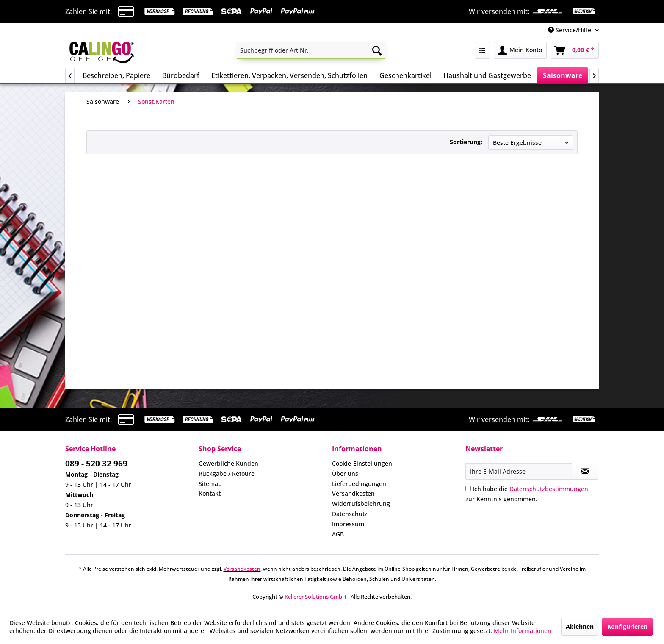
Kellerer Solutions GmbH (315, 597)
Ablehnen (580, 626)
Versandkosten (353, 493)
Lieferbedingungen (359, 484)
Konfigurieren (627, 626)
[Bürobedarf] (181, 75)
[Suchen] (377, 50)
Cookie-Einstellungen (362, 463)
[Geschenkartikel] (405, 75)
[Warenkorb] (575, 50)
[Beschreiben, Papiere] (116, 75)
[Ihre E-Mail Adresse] (519, 471)
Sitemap (210, 484)
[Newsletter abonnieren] (585, 471)
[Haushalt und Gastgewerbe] (487, 75)
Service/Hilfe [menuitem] (570, 30)
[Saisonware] (563, 75)
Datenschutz (350, 514)
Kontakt (210, 493)
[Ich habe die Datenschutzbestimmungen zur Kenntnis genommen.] (468, 488)
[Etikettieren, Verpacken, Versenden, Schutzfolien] (289, 75)
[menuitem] (311, 50)
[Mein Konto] (520, 50)
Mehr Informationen (523, 631)
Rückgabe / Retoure (227, 473)
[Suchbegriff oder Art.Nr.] (311, 50)
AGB (338, 534)
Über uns (345, 473)
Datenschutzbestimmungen (549, 489)
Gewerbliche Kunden (228, 463)
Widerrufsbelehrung (361, 504)
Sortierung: (466, 142)
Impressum (348, 524)
